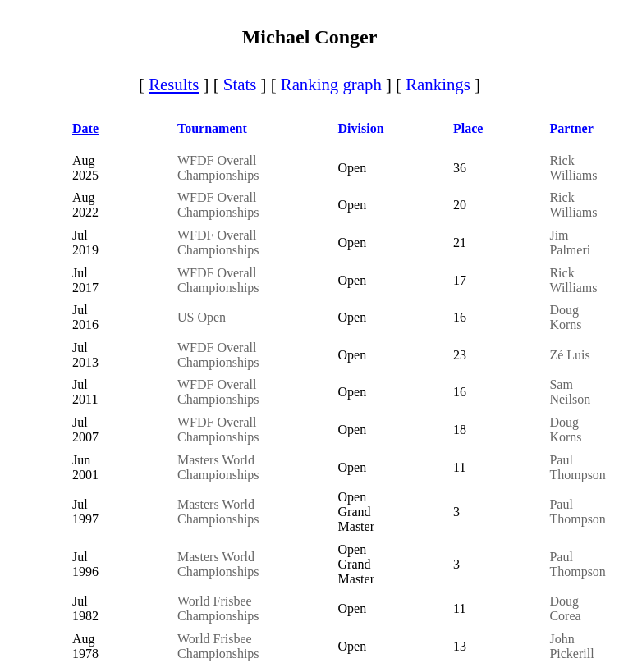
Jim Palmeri (570, 242)
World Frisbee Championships (218, 608)
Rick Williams (573, 168)
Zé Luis (569, 355)
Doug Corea (565, 608)
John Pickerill (571, 646)
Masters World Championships (218, 467)
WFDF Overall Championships (218, 168)
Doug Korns (565, 317)
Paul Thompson (577, 467)
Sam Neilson (570, 392)
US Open (202, 317)
